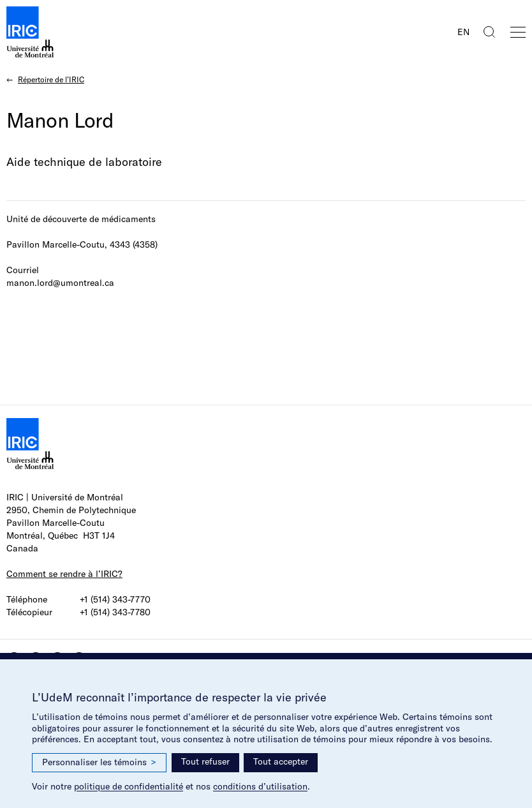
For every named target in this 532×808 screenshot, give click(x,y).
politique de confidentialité (129, 786)
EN (463, 32)
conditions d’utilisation (260, 786)
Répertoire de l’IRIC (51, 79)
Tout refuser (205, 761)
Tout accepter (281, 761)
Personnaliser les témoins (99, 762)
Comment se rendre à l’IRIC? (64, 574)
